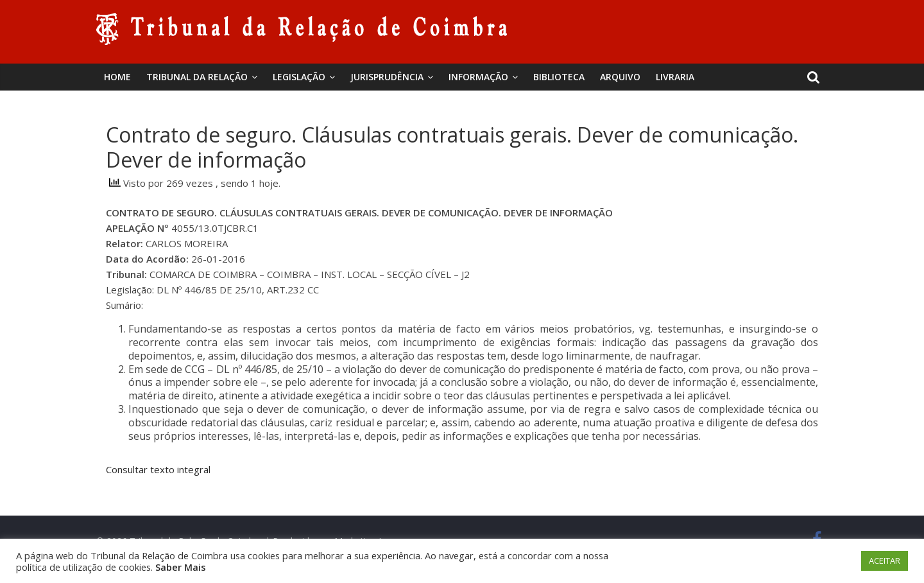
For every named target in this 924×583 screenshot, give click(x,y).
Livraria (675, 77)
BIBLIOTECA (559, 77)
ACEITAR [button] (885, 561)
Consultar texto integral (158, 469)
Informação (478, 77)
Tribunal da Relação (197, 77)
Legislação (299, 77)
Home (117, 77)
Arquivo (620, 77)
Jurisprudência (387, 77)
